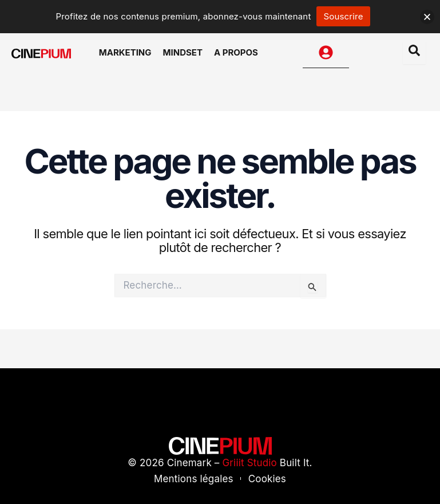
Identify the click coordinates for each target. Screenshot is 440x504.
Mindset (183, 52)
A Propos (236, 52)
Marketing (125, 52)
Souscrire (343, 16)
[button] (427, 17)
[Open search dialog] (414, 53)
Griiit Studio (250, 463)
